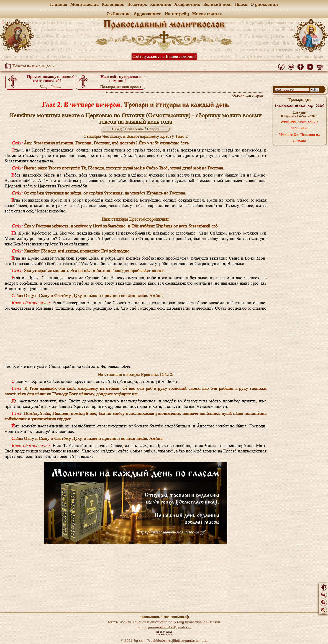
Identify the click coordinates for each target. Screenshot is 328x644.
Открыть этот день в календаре (300, 125)
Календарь (113, 4)
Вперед (153, 129)
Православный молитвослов (164, 25)
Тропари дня (300, 103)
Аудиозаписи (148, 14)
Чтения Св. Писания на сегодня (300, 138)
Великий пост (218, 4)
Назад (117, 129)
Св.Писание (119, 14)
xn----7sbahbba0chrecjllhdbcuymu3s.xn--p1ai (173, 640)
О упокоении (264, 4)
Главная (59, 4)
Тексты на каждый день (29, 66)
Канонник (161, 4)
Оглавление (134, 129)
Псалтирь (137, 4)
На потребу (177, 14)
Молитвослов (85, 4)
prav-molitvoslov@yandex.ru (170, 627)
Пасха (241, 4)
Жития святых (207, 14)
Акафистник (187, 4)
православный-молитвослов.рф (164, 617)
